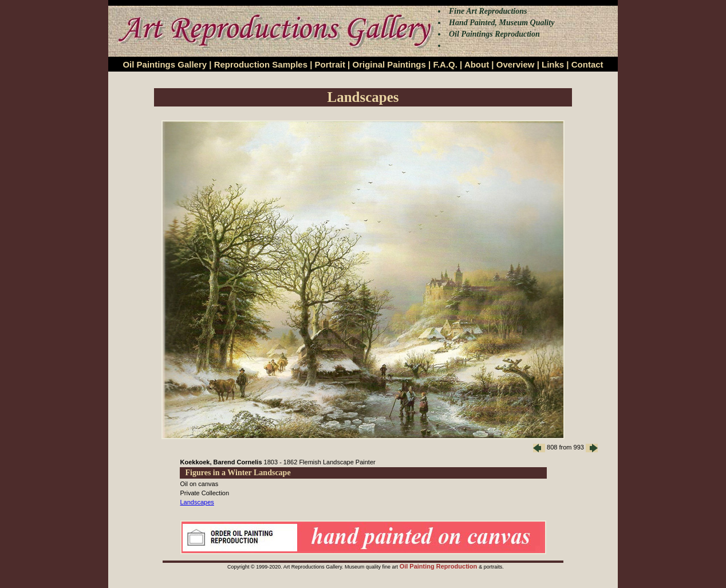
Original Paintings (389, 64)
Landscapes (197, 502)
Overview (516, 64)
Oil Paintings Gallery (165, 64)
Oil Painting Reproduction (439, 566)
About (477, 64)
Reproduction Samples (261, 64)
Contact (587, 64)
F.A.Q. (445, 64)
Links (553, 64)
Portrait (330, 64)
